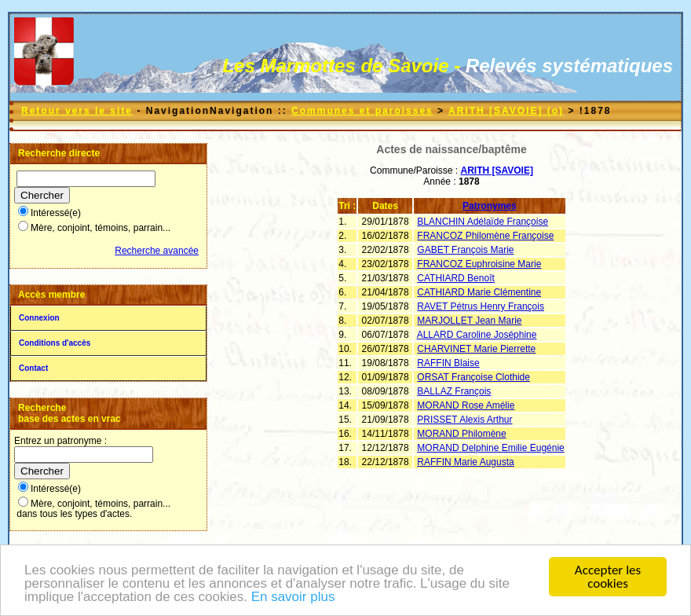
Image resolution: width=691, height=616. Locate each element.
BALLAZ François (454, 391)
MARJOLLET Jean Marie (469, 321)
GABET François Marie (465, 250)
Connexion (39, 318)
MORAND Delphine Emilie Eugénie (490, 448)
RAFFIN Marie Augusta (465, 462)
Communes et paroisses (362, 111)
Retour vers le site (77, 111)
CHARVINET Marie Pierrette (476, 349)
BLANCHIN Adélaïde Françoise (483, 222)
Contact (33, 368)
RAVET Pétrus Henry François (481, 306)
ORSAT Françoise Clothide (473, 377)
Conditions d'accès (55, 343)
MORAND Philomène (461, 434)
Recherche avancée (157, 251)
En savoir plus (293, 598)
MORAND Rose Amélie (466, 405)
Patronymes (490, 206)
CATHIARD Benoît (455, 278)
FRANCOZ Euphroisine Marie (479, 264)
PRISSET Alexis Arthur (464, 420)
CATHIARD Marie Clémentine (479, 292)
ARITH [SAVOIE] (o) (506, 111)
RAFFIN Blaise (448, 363)
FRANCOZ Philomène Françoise (485, 236)
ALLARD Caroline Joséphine (477, 335)
